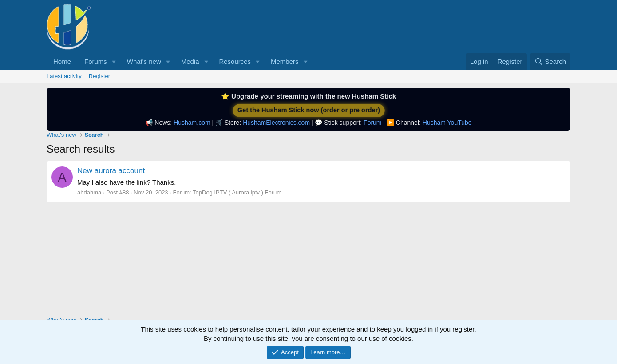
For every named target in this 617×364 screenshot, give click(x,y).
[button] (114, 61)
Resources (235, 61)
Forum (372, 123)
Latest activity (64, 76)
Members (285, 61)
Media (190, 61)
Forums (96, 61)
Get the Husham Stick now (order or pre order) (308, 110)
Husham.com (192, 123)
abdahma (89, 192)
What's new (144, 61)
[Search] (550, 61)
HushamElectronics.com (276, 123)
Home (62, 61)
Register (99, 76)
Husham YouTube (447, 123)
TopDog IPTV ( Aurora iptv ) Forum (237, 192)
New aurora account (111, 171)
